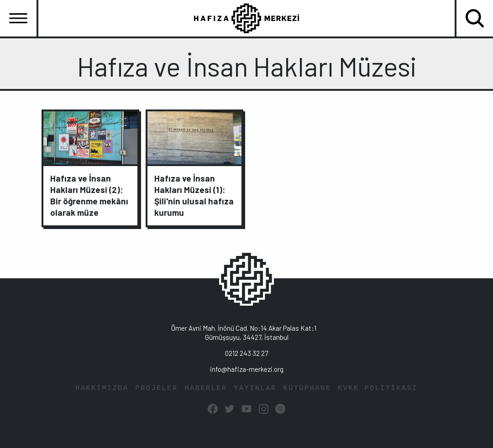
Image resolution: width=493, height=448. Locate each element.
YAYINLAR (255, 388)
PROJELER (157, 388)
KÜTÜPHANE (307, 388)
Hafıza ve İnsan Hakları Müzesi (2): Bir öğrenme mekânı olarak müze (89, 195)
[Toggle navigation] (18, 18)
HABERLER (206, 388)
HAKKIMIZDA (102, 388)
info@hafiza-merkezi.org (247, 369)
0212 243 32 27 (246, 353)
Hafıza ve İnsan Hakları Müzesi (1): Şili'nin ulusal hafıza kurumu (194, 195)
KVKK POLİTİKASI (378, 388)
